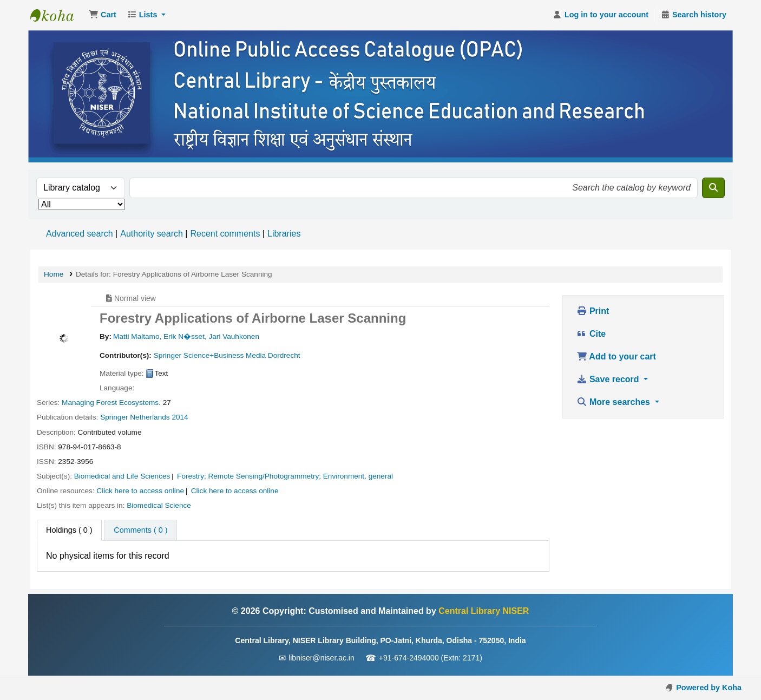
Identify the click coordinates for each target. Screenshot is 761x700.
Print (593, 311)
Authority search (152, 234)
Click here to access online (140, 491)
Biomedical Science (159, 505)
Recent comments (225, 234)
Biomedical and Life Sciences (122, 476)
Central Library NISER (57, 15)
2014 (180, 417)
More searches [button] (615, 402)
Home (54, 274)
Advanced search (80, 234)
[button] (103, 15)
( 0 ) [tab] (69, 530)
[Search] (713, 188)
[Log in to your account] (601, 15)
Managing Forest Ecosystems (110, 403)
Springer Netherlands (135, 417)
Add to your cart (616, 356)
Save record (609, 379)
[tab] (140, 531)
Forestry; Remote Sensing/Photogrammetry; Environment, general (285, 476)
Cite (591, 334)
